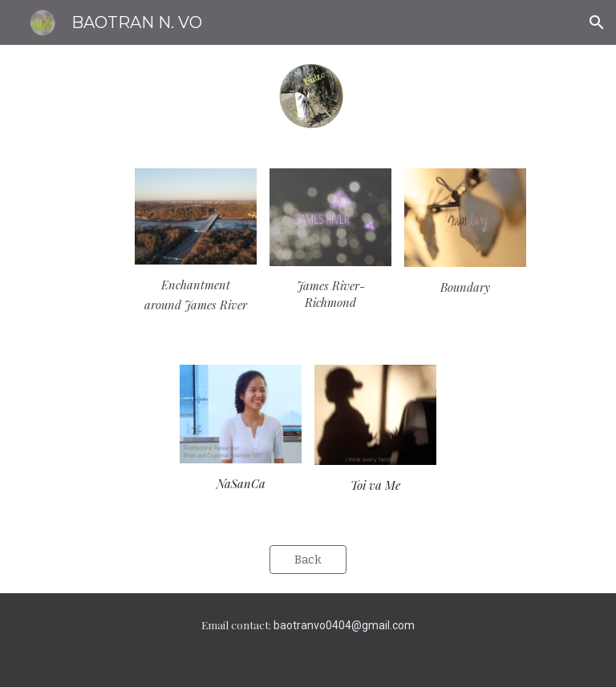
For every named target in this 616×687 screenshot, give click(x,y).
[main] (195, 295)
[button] (597, 22)
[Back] (308, 560)
